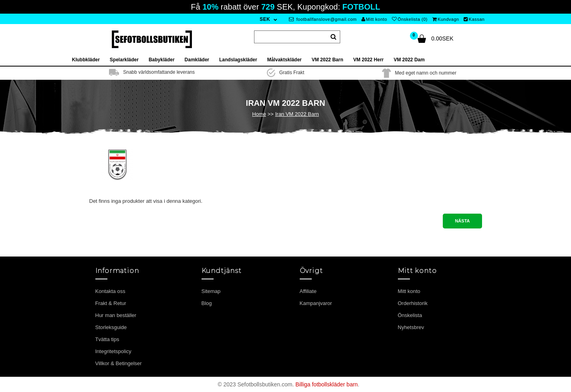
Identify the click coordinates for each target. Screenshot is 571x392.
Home (259, 114)
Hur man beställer (116, 315)
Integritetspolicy (113, 351)
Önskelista (410, 315)
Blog (207, 303)
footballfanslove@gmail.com (323, 19)
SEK (265, 19)
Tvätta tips (107, 339)
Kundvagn (446, 19)
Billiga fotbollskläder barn (327, 384)
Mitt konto (374, 19)
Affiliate (308, 291)
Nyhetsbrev (411, 327)
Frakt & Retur (111, 303)
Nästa (462, 221)
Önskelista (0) (410, 19)
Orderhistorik (413, 303)
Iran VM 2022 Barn (297, 114)
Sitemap (211, 291)
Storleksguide (111, 327)
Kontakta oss (110, 291)
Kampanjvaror (316, 303)
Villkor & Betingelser (119, 363)
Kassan (474, 19)
